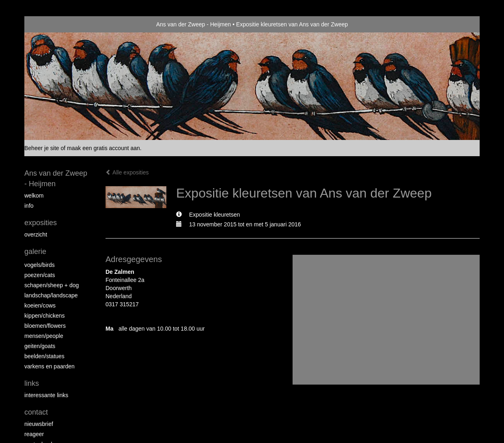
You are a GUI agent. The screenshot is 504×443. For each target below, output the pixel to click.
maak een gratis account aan (103, 148)
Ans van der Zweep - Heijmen (194, 24)
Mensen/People (44, 336)
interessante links (46, 395)
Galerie (35, 252)
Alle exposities (127, 172)
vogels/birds (40, 265)
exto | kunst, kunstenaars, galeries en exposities (47, 24)
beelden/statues (44, 356)
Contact (36, 412)
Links (32, 383)
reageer (34, 434)
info (29, 206)
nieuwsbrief (39, 424)
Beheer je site (42, 148)
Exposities (41, 223)
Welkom (34, 196)
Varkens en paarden (50, 366)
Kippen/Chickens (45, 316)
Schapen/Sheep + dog (52, 285)
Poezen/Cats (40, 275)
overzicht (36, 234)
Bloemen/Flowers (45, 326)
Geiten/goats (40, 346)
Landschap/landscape (51, 295)
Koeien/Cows (40, 305)
